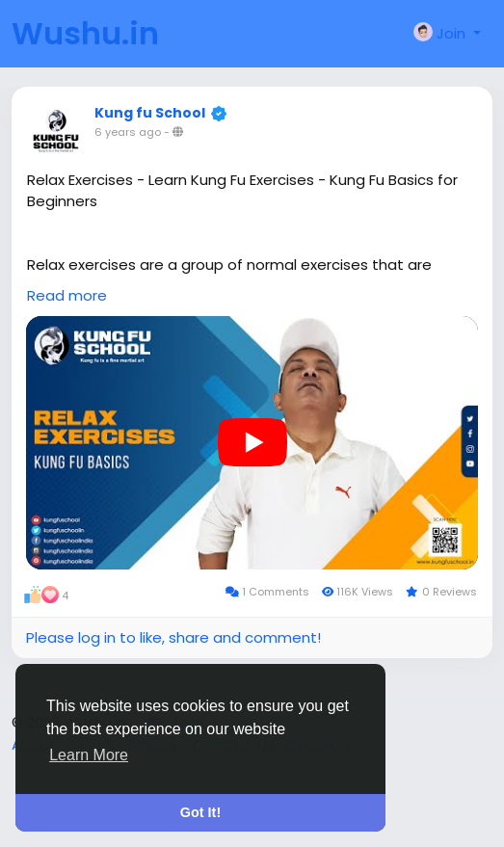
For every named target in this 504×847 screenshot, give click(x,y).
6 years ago (128, 132)
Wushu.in (85, 33)
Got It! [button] (200, 812)
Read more (67, 295)
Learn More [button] (89, 755)
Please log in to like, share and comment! (173, 637)
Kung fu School (150, 113)
